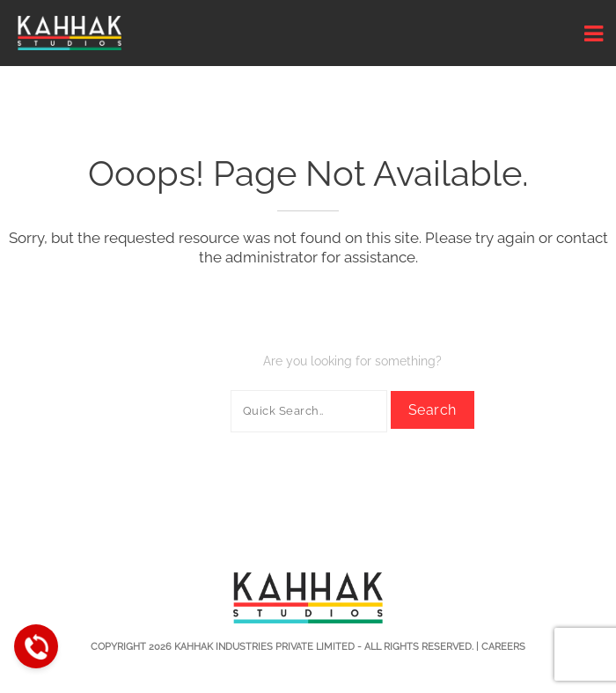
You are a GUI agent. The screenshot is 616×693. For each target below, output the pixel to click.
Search (433, 410)
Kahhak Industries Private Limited (264, 647)
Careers (503, 647)
